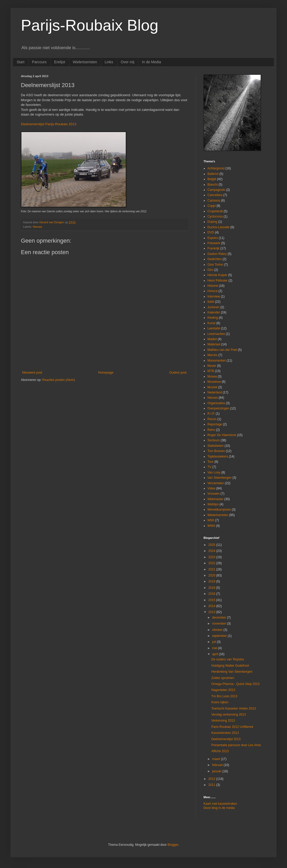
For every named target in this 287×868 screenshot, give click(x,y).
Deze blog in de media (219, 808)
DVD (211, 232)
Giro (210, 270)
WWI (211, 520)
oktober (218, 630)
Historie (213, 286)
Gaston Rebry (217, 254)
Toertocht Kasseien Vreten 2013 (234, 709)
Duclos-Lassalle (219, 227)
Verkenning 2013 (223, 721)
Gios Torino (215, 265)
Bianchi (213, 185)
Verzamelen (216, 483)
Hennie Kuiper (217, 275)
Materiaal (214, 344)
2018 (212, 588)
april (216, 654)
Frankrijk (213, 248)
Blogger (173, 845)
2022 (212, 563)
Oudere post (178, 373)
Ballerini (213, 174)
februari (218, 765)
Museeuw (214, 382)
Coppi (211, 206)
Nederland (215, 392)
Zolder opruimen (223, 678)
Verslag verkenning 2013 (229, 715)
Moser (212, 366)
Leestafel (214, 328)
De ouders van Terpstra (228, 659)
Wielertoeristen (85, 62)
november (220, 624)
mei (215, 648)
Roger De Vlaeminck (222, 435)
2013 (212, 612)
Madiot (212, 339)
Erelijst (60, 62)
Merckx (213, 355)
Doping (212, 222)
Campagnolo (216, 190)
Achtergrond (216, 168)
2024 (212, 551)
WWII (211, 526)
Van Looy (214, 472)
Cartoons (214, 201)
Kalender (214, 312)
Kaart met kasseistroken (220, 804)
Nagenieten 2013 (223, 690)
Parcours (39, 62)
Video (211, 488)
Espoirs (213, 238)
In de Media (151, 62)
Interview (214, 296)
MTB (211, 371)
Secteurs (214, 440)
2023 (212, 557)
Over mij (128, 62)
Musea (212, 376)
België (212, 179)
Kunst (211, 323)
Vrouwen (214, 494)
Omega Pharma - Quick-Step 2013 (235, 684)
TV (209, 467)
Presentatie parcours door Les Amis (236, 745)
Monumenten (217, 361)
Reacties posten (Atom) (59, 380)
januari (217, 771)
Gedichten (215, 259)
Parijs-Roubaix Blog (90, 25)
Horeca (213, 291)
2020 (212, 575)
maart (217, 759)
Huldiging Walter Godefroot (230, 666)
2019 (212, 581)
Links (109, 62)
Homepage (106, 373)
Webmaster (215, 499)
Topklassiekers (218, 456)
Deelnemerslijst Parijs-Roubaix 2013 (49, 124)
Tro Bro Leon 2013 (224, 696)
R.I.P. (211, 414)
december (220, 618)
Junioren (213, 307)
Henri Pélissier (217, 281)
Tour (210, 462)
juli (214, 642)
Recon (212, 419)
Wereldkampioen (219, 510)
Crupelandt (215, 211)
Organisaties (216, 403)
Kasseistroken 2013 (225, 733)
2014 (212, 606)
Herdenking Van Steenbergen (232, 672)
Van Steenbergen (220, 478)
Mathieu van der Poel (222, 350)
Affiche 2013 (220, 751)
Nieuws (37, 227)
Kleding (213, 318)
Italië (211, 302)
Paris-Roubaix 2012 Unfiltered (232, 727)
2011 (212, 785)
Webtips (213, 504)
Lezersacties (216, 334)
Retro (211, 430)
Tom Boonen (216, 451)
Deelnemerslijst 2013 (226, 739)
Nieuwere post (32, 373)
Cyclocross (215, 216)
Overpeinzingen (218, 408)
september (220, 636)
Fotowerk (214, 243)
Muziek (212, 387)
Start (21, 62)
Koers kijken (220, 702)
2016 (212, 594)
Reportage (215, 424)
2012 (212, 779)
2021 (212, 569)
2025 (212, 545)
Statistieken (216, 446)
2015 (212, 600)
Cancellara (215, 195)
